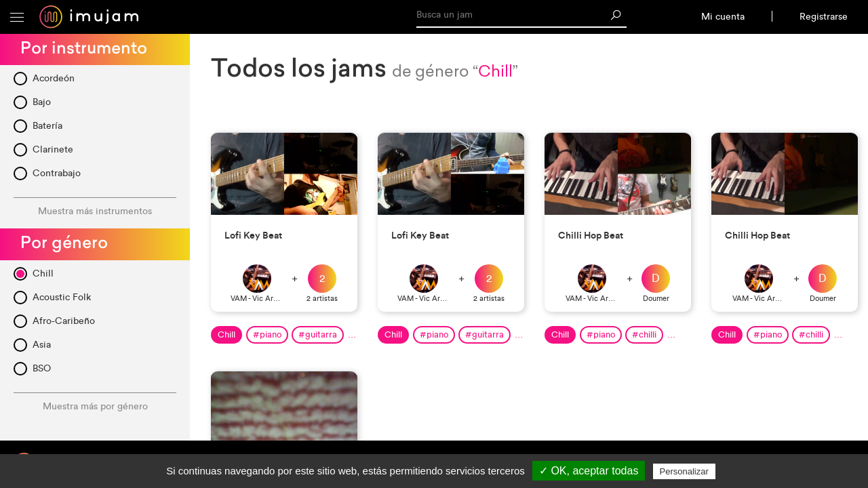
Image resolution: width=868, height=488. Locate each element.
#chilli (644, 334)
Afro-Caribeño (64, 321)
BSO (42, 368)
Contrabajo (57, 173)
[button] (17, 17)
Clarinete (53, 149)
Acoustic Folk (62, 297)
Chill (43, 273)
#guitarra (318, 334)
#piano (267, 334)
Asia (42, 345)
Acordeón (54, 78)
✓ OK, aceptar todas (589, 471)
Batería (47, 126)
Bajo (42, 102)
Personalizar (684, 471)
